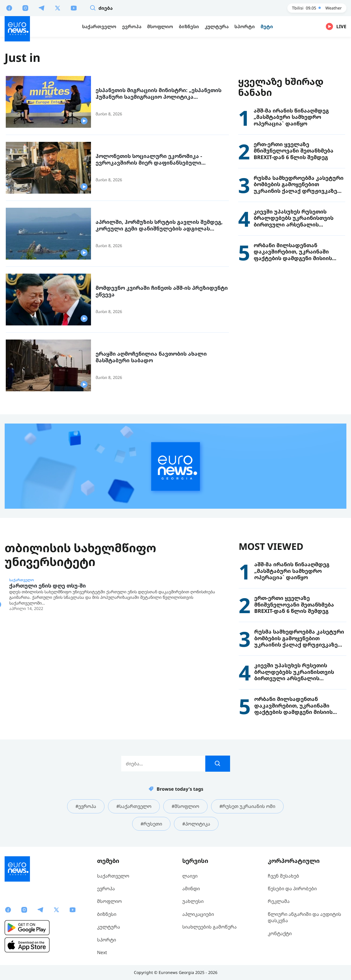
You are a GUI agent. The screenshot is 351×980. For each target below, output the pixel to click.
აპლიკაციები (198, 914)
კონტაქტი (280, 933)
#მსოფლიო (185, 806)
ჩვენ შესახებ (283, 876)
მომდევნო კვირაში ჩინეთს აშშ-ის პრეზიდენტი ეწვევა (162, 291)
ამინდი (191, 889)
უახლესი (193, 901)
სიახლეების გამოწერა (209, 927)
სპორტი (107, 940)
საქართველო (22, 580)
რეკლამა (279, 901)
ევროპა (106, 889)
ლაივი (190, 876)
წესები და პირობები (292, 889)
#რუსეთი (151, 824)
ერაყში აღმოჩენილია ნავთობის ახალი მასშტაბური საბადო (151, 357)
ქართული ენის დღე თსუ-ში (48, 586)
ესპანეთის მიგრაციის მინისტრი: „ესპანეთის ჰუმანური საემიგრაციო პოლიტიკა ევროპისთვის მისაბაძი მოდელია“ (159, 93)
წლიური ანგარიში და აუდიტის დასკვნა (304, 917)
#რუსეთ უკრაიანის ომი (247, 806)
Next (102, 952)
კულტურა (109, 927)
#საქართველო (134, 806)
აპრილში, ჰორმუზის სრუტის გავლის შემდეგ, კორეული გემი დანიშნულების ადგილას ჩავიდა (159, 225)
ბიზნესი (107, 914)
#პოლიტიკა (196, 824)
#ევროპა (86, 806)
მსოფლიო (109, 901)
